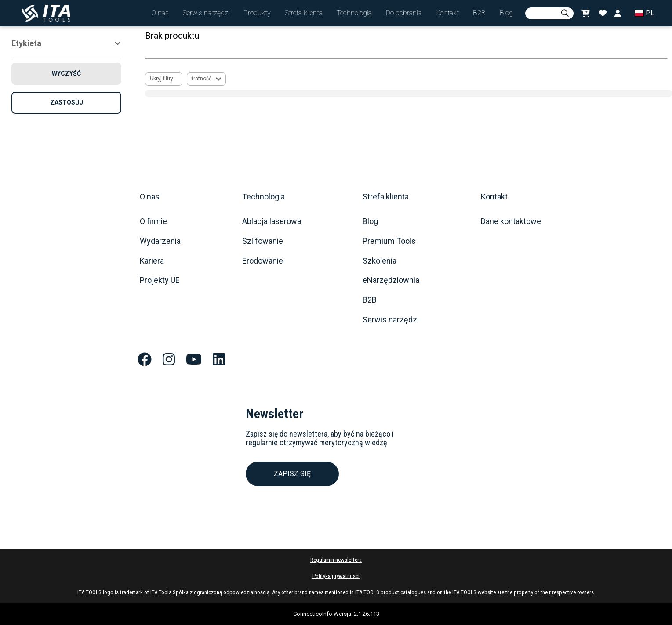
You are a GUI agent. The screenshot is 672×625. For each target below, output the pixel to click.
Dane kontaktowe (511, 221)
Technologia (263, 197)
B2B (370, 300)
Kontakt (494, 197)
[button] (160, 13)
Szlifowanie (263, 241)
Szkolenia (380, 261)
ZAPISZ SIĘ (292, 474)
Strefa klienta (386, 197)
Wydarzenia (160, 241)
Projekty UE (160, 280)
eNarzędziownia (391, 280)
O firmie (153, 221)
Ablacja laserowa (272, 221)
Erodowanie (263, 261)
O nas (150, 197)
